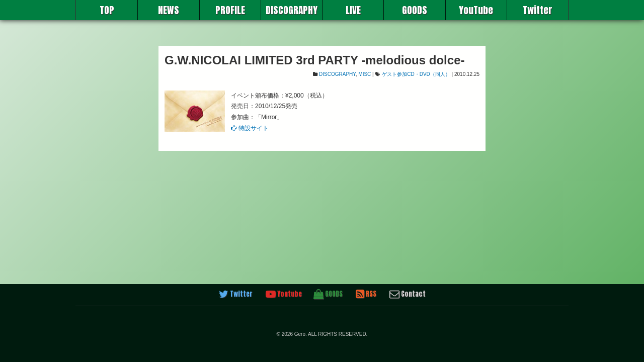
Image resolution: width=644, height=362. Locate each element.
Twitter (538, 10)
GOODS (415, 10)
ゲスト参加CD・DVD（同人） (416, 74)
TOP (107, 10)
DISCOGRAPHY (292, 10)
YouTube (476, 10)
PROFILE (230, 10)
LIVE (353, 10)
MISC (365, 74)
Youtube (284, 294)
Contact (408, 294)
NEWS (169, 10)
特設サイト (250, 128)
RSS (366, 294)
